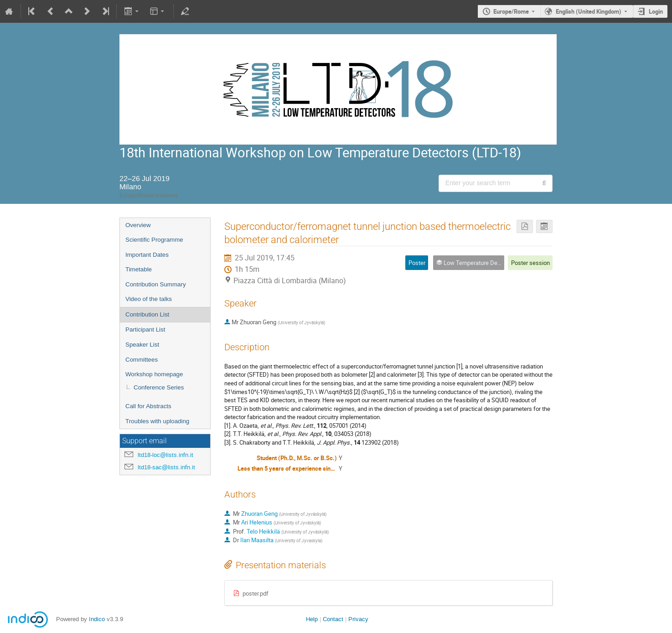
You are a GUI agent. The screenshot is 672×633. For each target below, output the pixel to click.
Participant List (145, 329)
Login (656, 11)
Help (312, 619)
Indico (97, 619)
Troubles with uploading (157, 421)
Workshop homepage (154, 374)
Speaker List (142, 345)
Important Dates (147, 255)
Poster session (530, 263)
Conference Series (159, 387)
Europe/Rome (511, 11)
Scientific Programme (154, 240)
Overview (138, 225)
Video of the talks (149, 299)
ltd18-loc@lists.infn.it (165, 455)
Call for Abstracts (148, 406)
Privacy (358, 619)
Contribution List (147, 314)
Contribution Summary (156, 284)
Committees (142, 360)
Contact (333, 619)
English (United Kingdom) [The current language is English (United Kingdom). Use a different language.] (589, 11)
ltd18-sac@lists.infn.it (166, 467)
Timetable (139, 269)
